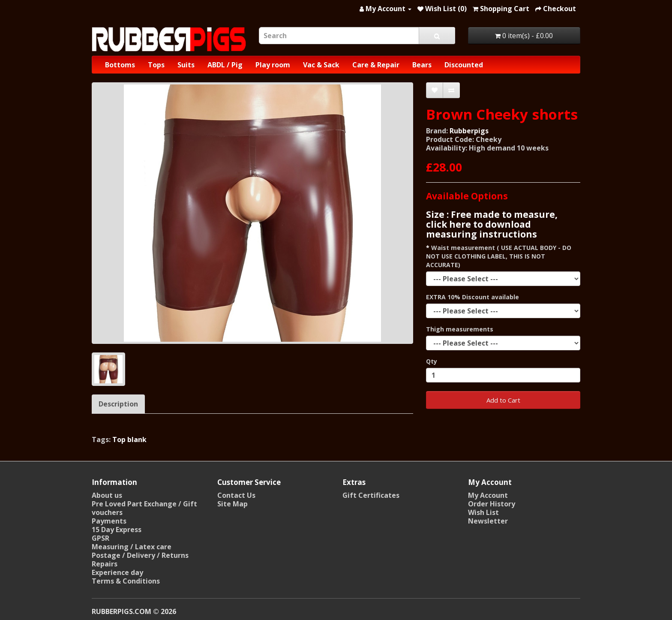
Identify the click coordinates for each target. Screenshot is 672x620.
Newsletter (488, 521)
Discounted (464, 65)
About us (107, 495)
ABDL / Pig (225, 65)
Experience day (117, 572)
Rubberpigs (469, 131)
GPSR (100, 538)
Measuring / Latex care (132, 547)
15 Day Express (117, 530)
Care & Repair (376, 65)
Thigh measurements (460, 329)
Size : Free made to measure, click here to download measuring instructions (492, 224)
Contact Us (236, 495)
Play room (273, 65)
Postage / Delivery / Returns (140, 555)
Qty (432, 361)
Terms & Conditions (126, 581)
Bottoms (120, 65)
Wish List (483, 512)
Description (118, 404)
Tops (156, 65)
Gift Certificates (371, 495)
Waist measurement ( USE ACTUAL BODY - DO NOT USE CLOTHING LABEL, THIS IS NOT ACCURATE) (499, 256)
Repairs (105, 564)
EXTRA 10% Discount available (472, 297)
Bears (422, 65)
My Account (488, 495)
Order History (492, 504)
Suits (186, 65)
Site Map (232, 504)
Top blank (129, 439)
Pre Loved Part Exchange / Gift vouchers (144, 508)
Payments (109, 521)
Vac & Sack (321, 65)
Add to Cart (503, 400)
